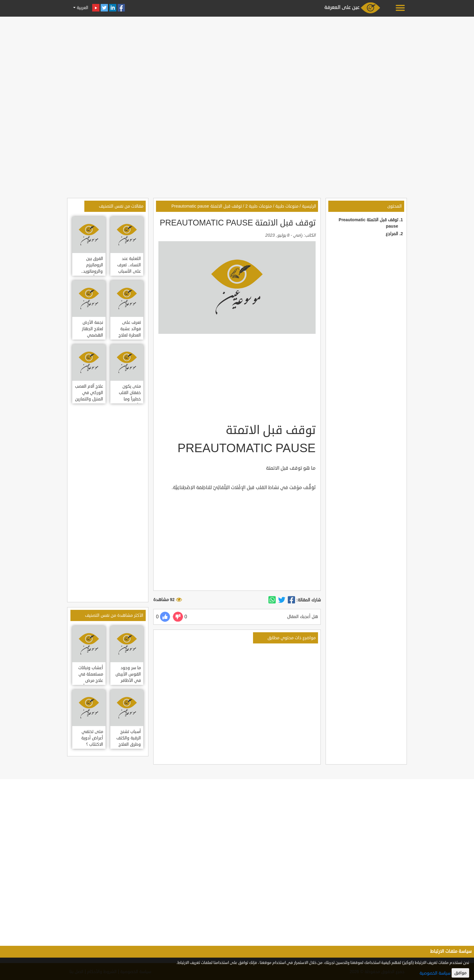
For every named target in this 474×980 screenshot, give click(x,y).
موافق (460, 973)
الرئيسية (309, 206)
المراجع (392, 234)
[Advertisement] (237, 61)
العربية (82, 8)
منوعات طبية (287, 206)
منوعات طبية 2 (258, 206)
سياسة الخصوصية (435, 973)
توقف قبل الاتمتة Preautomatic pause (207, 206)
